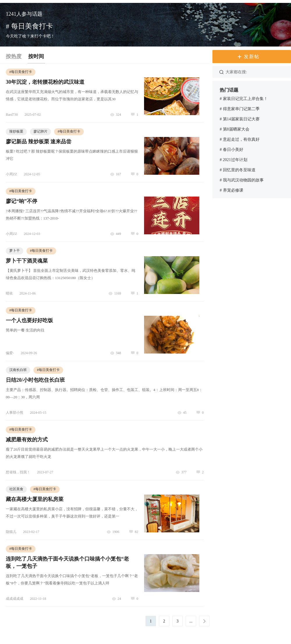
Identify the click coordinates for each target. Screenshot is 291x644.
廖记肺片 (40, 131)
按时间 (36, 56)
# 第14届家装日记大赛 (240, 119)
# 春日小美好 (231, 150)
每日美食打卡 (21, 72)
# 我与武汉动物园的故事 (242, 180)
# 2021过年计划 (234, 160)
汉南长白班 (18, 370)
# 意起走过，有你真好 (240, 139)
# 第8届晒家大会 (235, 129)
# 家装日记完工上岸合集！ (244, 99)
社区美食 (16, 489)
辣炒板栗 (16, 131)
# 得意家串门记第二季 (240, 109)
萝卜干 (15, 251)
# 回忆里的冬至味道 (238, 170)
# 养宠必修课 (231, 190)
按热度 (14, 56)
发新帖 (252, 57)
